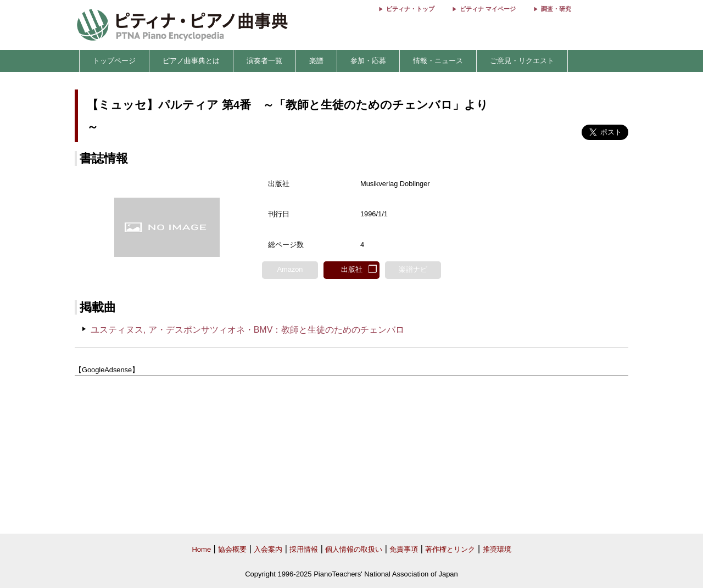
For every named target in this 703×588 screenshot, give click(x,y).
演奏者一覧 (264, 61)
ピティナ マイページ (488, 9)
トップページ (114, 61)
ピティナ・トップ (410, 9)
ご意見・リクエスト (522, 61)
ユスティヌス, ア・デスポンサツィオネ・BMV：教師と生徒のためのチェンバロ (248, 330)
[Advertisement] (351, 455)
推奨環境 (497, 549)
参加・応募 (368, 61)
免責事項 (404, 549)
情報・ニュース (438, 61)
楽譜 (316, 61)
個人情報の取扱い (354, 549)
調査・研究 (556, 9)
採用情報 (304, 549)
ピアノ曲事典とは (191, 61)
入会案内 (268, 549)
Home (201, 549)
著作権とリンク (450, 549)
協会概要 (232, 549)
